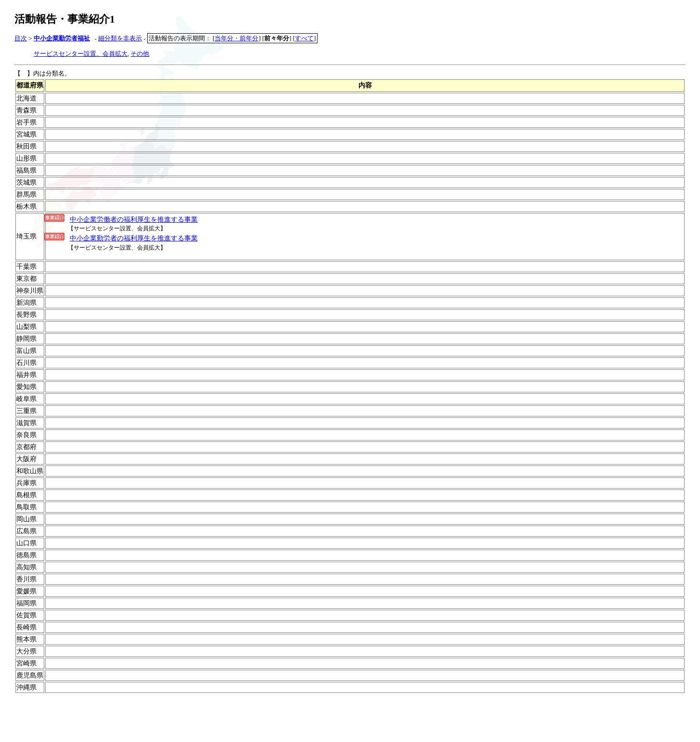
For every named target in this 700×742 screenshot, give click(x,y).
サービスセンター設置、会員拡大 (81, 54)
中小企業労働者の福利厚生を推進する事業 (134, 219)
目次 (21, 38)
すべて (304, 38)
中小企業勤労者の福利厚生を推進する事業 (134, 238)
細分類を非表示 (120, 38)
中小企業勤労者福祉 (62, 38)
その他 (140, 54)
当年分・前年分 (236, 38)
